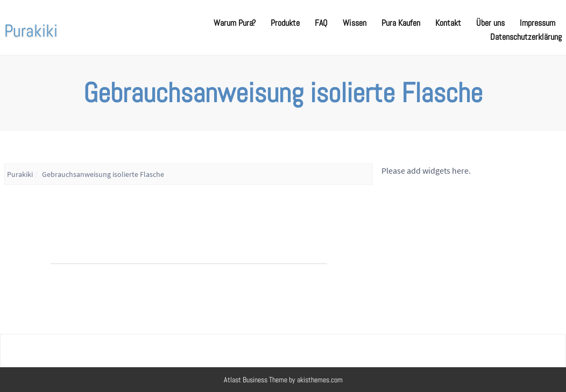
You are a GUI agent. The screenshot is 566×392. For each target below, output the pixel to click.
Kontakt (448, 23)
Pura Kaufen (401, 23)
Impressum (537, 23)
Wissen (355, 23)
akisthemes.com (320, 380)
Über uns (490, 23)
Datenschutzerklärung (526, 37)
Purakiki (31, 31)
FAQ (321, 23)
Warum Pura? (235, 23)
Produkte (285, 23)
